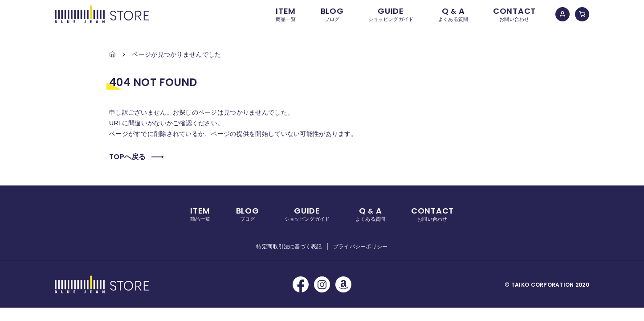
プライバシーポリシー (361, 247)
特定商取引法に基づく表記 (289, 247)
